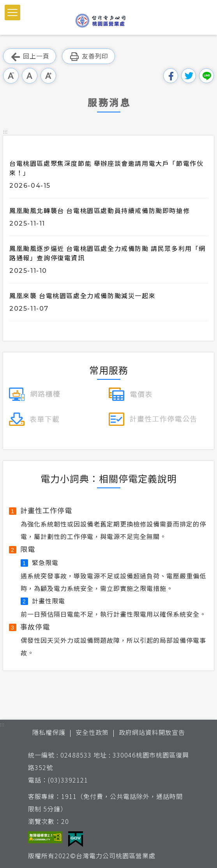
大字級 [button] (48, 76)
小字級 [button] (11, 76)
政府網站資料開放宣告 (152, 732)
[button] (12, 12)
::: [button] (5, 131)
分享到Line (206, 76)
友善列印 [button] (88, 56)
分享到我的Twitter (189, 76)
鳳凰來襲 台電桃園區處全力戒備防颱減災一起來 (82, 295)
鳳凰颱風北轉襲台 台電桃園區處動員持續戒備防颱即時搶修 (100, 210)
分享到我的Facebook (171, 76)
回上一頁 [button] (30, 56)
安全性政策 (92, 732)
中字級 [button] (30, 76)
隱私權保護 (49, 732)
